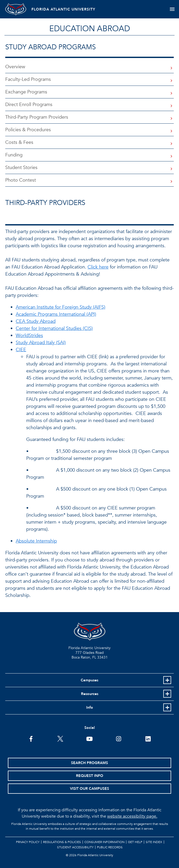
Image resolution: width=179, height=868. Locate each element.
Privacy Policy (28, 842)
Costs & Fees (19, 142)
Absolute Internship (36, 541)
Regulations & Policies (62, 842)
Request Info (90, 776)
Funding (14, 155)
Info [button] (90, 707)
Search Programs (89, 763)
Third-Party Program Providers (37, 117)
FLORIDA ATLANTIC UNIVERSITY (63, 9)
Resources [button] (90, 694)
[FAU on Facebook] (31, 738)
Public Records (110, 847)
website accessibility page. (132, 816)
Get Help (135, 842)
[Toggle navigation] (172, 9)
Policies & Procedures (28, 130)
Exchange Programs (26, 92)
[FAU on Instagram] (119, 738)
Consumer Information (104, 842)
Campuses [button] (89, 680)
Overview (15, 67)
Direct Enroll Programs (29, 105)
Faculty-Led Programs (28, 79)
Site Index (154, 842)
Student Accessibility (75, 847)
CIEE (21, 350)
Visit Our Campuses (89, 789)
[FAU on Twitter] (60, 738)
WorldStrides (29, 336)
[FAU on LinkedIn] (148, 738)
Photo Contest (21, 180)
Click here (98, 267)
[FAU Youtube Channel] (89, 738)
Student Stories (21, 168)
